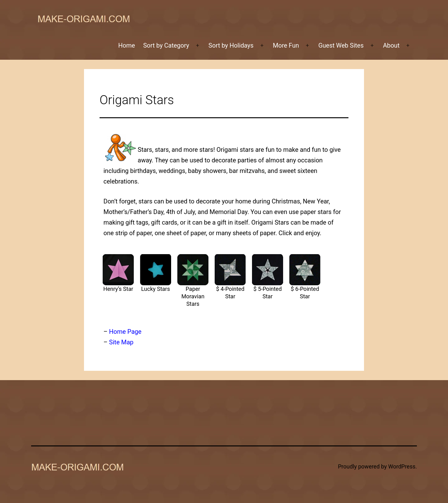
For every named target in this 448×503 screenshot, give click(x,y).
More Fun (286, 45)
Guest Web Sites (341, 45)
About (391, 45)
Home (127, 45)
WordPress (402, 466)
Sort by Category (166, 45)
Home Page (125, 332)
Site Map (121, 342)
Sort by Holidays (231, 45)
